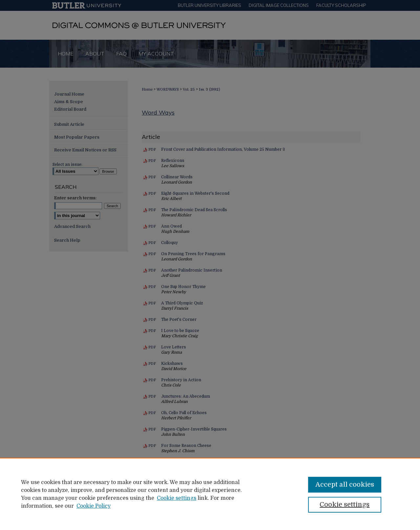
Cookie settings (177, 498)
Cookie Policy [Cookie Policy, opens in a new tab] (94, 506)
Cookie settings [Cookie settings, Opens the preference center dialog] (345, 505)
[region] (210, 494)
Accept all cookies (345, 485)
